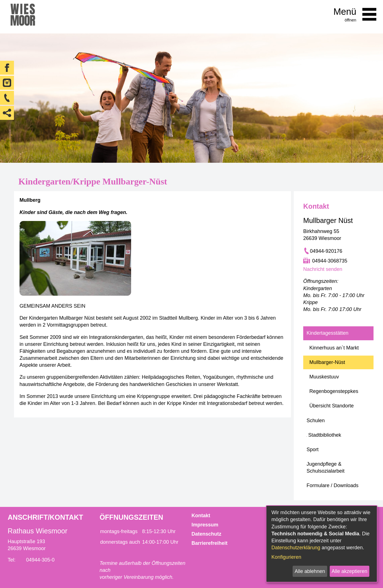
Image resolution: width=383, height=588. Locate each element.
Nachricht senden (323, 269)
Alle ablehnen (310, 571)
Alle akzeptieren (350, 571)
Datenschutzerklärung (296, 548)
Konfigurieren (286, 557)
